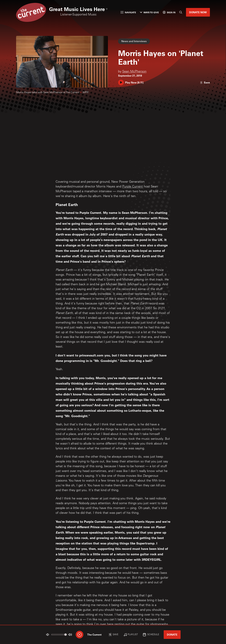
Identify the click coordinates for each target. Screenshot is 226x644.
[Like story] (205, 82)
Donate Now (198, 12)
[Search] (181, 12)
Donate (172, 635)
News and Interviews (134, 41)
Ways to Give (149, 12)
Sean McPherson (134, 72)
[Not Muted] (48, 635)
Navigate (128, 12)
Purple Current (133, 187)
